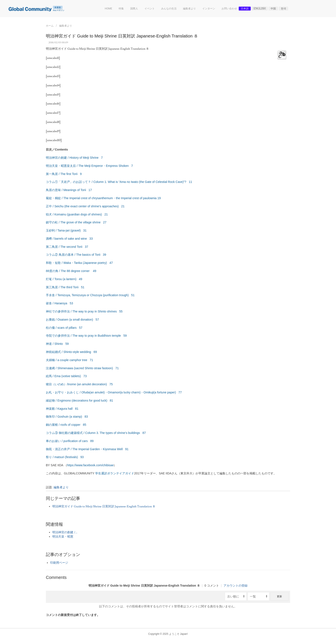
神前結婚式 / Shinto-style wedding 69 (71, 352)
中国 (273, 9)
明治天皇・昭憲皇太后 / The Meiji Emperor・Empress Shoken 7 (89, 166)
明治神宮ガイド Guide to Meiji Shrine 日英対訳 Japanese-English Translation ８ (104, 507)
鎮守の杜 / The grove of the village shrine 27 (76, 222)
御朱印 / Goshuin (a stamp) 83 (67, 417)
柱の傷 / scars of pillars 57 (64, 328)
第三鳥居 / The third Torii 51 (65, 287)
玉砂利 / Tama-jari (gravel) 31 (66, 230)
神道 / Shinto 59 (57, 344)
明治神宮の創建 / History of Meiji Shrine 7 (74, 158)
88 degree (73, 271)
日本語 (245, 9)
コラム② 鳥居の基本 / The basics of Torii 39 (76, 255)
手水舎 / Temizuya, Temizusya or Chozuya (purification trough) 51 (90, 295)
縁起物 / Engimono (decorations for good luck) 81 (79, 400)
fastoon (107, 368)
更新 (279, 596)
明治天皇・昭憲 (63, 537)
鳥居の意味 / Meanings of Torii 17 (69, 190)
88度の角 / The (56, 271)
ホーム (50, 26)
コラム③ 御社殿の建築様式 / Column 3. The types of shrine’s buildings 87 (96, 433)
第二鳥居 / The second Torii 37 (67, 247)
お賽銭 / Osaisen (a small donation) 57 (72, 320)
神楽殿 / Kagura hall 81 (62, 409)
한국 (283, 9)
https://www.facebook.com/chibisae (90, 465)
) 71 (115, 368)
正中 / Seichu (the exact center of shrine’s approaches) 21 (85, 206)
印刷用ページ (59, 563)
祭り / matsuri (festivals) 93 (65, 457)
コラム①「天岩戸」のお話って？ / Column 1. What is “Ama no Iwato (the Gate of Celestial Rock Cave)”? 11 (119, 182)
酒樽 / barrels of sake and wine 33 (69, 239)
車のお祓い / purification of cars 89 (70, 441)
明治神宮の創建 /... (65, 532)
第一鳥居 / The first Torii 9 (64, 174)
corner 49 (88, 271)
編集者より (66, 26)
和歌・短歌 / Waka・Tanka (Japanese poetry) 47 (79, 263)
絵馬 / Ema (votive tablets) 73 (66, 376)
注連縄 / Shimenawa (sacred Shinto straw (74, 368)
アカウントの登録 (235, 586)
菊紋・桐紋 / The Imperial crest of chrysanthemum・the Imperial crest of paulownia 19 (103, 198)
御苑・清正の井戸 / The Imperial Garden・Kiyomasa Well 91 (87, 449)
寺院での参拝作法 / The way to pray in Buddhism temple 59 (86, 336)
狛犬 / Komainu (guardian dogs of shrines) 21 (77, 214)
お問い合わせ (229, 9)
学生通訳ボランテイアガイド (115, 473)
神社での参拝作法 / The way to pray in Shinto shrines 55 (84, 311)
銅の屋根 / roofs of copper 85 (66, 425)
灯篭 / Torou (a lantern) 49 (64, 279)
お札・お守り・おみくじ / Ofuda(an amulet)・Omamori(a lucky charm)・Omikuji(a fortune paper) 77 (114, 392)
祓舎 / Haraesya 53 (59, 303)
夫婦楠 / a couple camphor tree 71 (69, 360)
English (260, 9)
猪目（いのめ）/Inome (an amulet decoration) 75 (79, 384)
